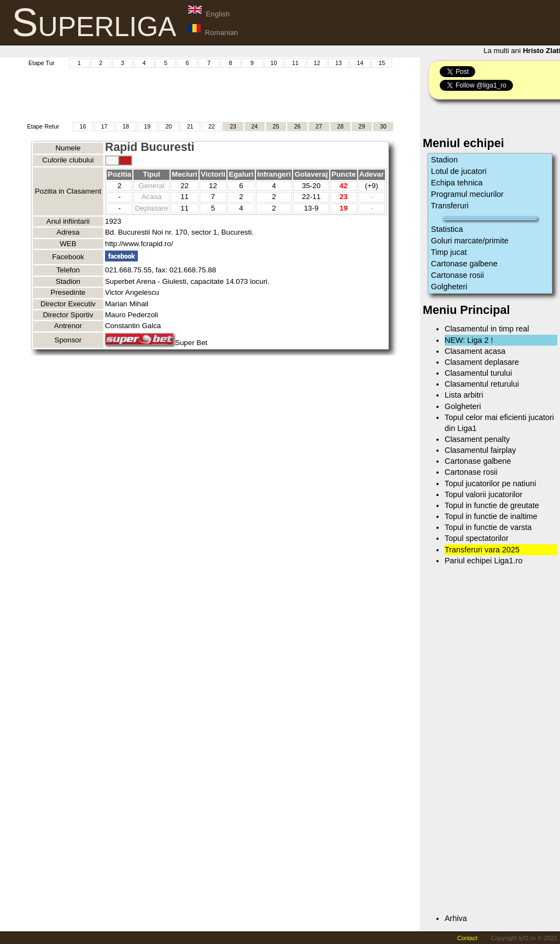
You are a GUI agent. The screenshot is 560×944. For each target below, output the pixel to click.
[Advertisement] (210, 94)
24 (254, 126)
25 (276, 126)
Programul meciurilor (467, 194)
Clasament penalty (477, 439)
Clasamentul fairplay (480, 450)
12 (317, 63)
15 (382, 63)
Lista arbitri (464, 395)
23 (233, 126)
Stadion (444, 160)
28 (340, 126)
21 (190, 126)
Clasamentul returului (482, 384)
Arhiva (456, 918)
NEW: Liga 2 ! (469, 340)
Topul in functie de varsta (488, 527)
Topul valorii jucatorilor (483, 494)
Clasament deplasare (482, 362)
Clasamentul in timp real (487, 329)
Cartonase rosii (457, 275)
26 (297, 126)
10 (274, 63)
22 (212, 126)
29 (362, 126)
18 (126, 126)
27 (319, 126)
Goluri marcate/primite (470, 241)
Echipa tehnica (457, 183)
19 (147, 126)
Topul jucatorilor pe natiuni (490, 483)
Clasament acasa (475, 351)
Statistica (447, 229)
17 (104, 126)
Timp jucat (449, 252)
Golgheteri (449, 287)
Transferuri (450, 206)
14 (360, 63)
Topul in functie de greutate (492, 505)
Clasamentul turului (478, 373)
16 (83, 126)
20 (168, 126)
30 (383, 126)
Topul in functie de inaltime (491, 516)
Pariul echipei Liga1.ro (483, 561)
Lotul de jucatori (459, 171)
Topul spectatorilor (477, 538)
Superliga (94, 22)
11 (295, 63)
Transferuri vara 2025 (482, 550)
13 (339, 63)
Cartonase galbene (464, 264)
